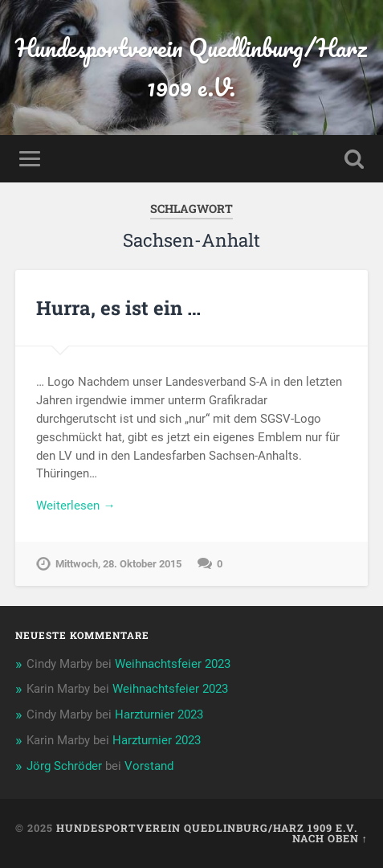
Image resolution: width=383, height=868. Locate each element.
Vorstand (149, 766)
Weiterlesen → (75, 506)
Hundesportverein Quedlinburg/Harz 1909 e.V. (191, 68)
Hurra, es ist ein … (118, 308)
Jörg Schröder (64, 766)
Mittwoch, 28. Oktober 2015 (118, 564)
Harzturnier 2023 (159, 714)
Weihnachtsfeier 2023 (173, 664)
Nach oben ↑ (330, 838)
